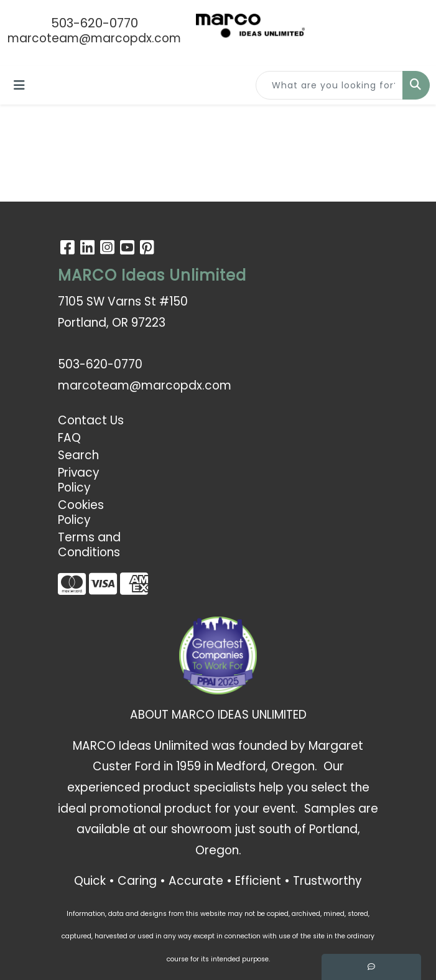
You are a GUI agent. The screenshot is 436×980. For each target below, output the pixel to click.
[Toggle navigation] (20, 85)
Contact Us (91, 420)
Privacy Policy (79, 480)
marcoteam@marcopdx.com (94, 38)
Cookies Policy (81, 512)
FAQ (69, 438)
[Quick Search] (329, 85)
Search (78, 455)
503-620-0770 (95, 23)
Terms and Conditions (89, 545)
